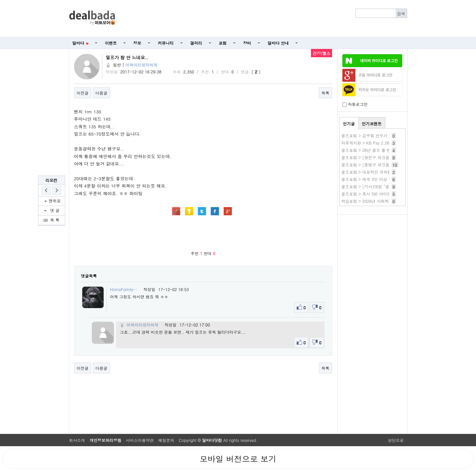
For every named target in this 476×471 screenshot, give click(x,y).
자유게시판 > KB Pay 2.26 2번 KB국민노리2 (382, 143)
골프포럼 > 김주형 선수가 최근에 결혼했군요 (382, 135)
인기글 (349, 124)
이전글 (83, 93)
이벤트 (111, 43)
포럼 (223, 43)
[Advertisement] (265, 19)
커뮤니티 (166, 43)
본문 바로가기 (0, 0)
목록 (325, 93)
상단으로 (396, 440)
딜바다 (81, 43)
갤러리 (196, 43)
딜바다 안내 (278, 43)
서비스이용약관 (140, 440)
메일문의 (166, 440)
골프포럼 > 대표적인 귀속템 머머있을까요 (379, 172)
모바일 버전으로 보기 (238, 459)
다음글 (102, 93)
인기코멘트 (372, 124)
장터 (247, 43)
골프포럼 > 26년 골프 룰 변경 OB (372, 150)
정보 (137, 43)
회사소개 (77, 440)
